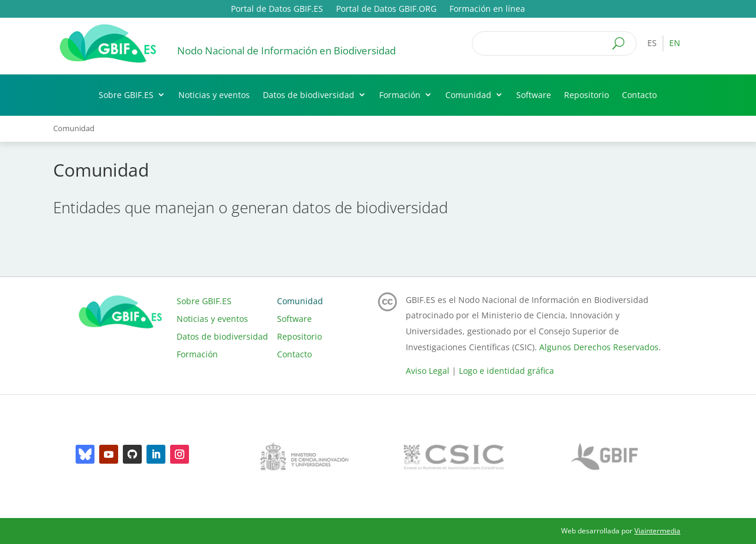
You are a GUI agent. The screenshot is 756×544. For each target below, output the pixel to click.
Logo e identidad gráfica (506, 371)
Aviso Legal (428, 371)
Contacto (639, 95)
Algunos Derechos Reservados (599, 347)
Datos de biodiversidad (309, 95)
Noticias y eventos (214, 95)
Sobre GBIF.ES (126, 95)
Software (534, 95)
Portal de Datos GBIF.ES (277, 9)
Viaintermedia (657, 531)
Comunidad (468, 95)
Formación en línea (487, 9)
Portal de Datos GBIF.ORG (386, 9)
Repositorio (586, 95)
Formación (400, 95)
